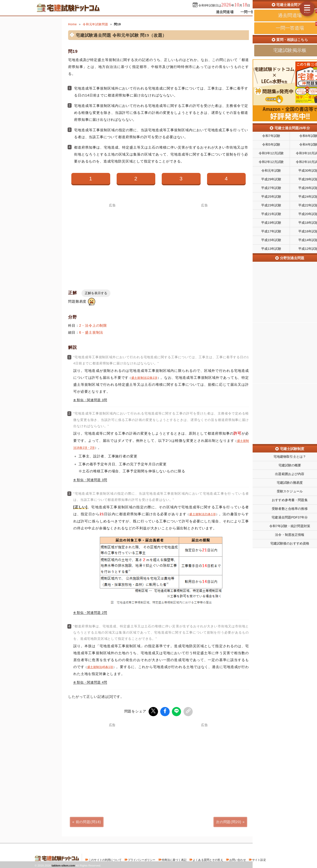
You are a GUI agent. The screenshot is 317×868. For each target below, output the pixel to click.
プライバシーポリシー (142, 859)
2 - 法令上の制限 (93, 325)
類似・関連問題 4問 (92, 682)
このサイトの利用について (105, 859)
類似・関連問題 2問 (92, 613)
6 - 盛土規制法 (91, 332)
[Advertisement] (205, 761)
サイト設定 (259, 859)
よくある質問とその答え (208, 859)
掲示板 (274, 12)
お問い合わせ (238, 859)
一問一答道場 (251, 12)
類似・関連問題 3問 (92, 400)
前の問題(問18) (88, 821)
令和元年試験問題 (95, 24)
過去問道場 (225, 12)
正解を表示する (96, 293)
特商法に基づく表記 (174, 859)
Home (72, 24)
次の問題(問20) (229, 821)
